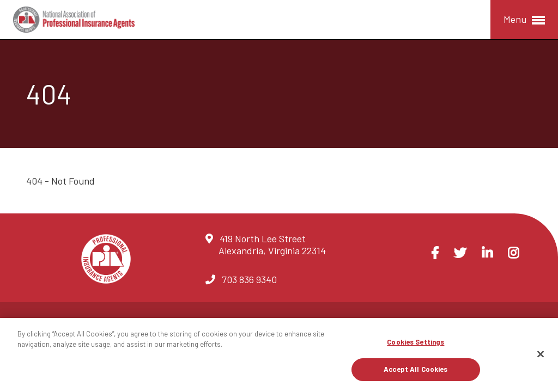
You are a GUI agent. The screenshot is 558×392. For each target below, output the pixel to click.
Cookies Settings (416, 342)
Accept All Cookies (416, 369)
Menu (524, 20)
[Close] (541, 354)
